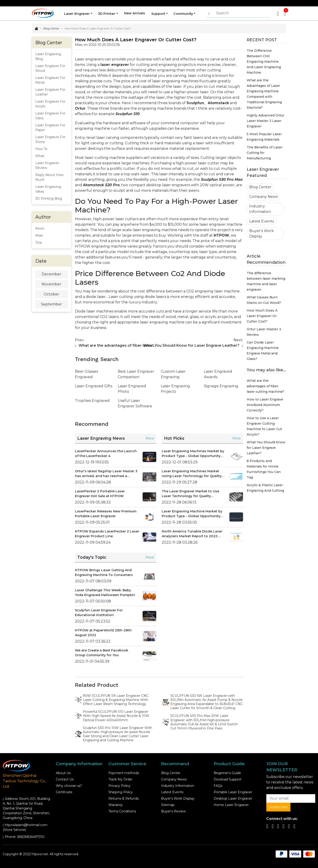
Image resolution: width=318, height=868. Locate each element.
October (51, 294)
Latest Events (262, 221)
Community (185, 13)
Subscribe (278, 807)
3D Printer (107, 13)
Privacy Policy (119, 786)
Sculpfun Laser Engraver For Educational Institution (99, 613)
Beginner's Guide (227, 773)
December (51, 274)
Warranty (116, 805)
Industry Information (260, 209)
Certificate (64, 792)
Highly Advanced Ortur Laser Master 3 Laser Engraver (265, 121)
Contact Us (65, 779)
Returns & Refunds (124, 798)
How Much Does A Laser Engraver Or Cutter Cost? (262, 316)
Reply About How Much (49, 177)
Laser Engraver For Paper (50, 128)
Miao (39, 235)
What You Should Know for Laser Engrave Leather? (266, 448)
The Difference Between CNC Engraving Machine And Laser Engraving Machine (264, 62)
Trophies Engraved (92, 401)
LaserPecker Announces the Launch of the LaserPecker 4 (106, 453)
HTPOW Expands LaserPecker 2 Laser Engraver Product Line (107, 534)
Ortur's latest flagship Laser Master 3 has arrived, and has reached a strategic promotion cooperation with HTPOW (106, 474)
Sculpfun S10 (128, 114)
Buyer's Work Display (262, 234)
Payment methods (124, 773)
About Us (63, 773)
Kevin (40, 228)
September (51, 304)
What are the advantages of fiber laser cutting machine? (265, 386)
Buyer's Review (173, 811)
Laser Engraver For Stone (50, 139)
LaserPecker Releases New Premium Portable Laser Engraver (106, 514)
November (51, 284)
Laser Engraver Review (47, 165)
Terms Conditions (122, 811)
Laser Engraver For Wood (50, 68)
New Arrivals (135, 13)
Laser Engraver (76, 13)
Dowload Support (228, 779)
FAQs (218, 786)
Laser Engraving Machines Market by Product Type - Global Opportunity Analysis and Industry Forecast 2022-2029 (193, 454)
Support (159, 13)
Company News (263, 197)
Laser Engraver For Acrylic (50, 104)
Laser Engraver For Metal (50, 80)
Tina (38, 243)
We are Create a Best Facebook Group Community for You (102, 653)
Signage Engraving (221, 386)
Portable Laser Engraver (233, 792)
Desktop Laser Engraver (233, 798)
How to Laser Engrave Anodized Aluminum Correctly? (265, 405)
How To (41, 149)
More (150, 438)
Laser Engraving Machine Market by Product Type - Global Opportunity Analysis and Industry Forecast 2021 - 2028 (193, 514)
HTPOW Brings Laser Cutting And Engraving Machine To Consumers (104, 572)
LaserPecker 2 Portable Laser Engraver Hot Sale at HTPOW (100, 494)
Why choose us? (69, 786)
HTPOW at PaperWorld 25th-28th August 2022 (103, 633)
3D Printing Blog (49, 199)
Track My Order (121, 779)
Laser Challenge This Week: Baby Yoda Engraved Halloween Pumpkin (105, 593)
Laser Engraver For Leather (50, 92)
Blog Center (51, 28)
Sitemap (168, 805)
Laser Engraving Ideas (48, 189)
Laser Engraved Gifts (94, 386)
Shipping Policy (121, 792)
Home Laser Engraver (231, 805)
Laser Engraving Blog (48, 56)
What (40, 156)
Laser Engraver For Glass (50, 116)
